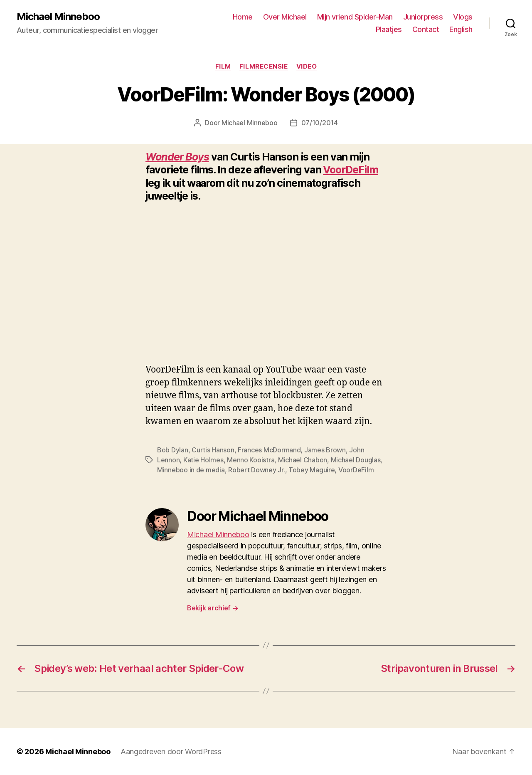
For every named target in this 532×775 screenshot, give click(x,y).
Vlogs (463, 17)
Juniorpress (423, 17)
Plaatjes (389, 29)
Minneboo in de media (191, 470)
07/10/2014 (320, 123)
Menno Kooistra (251, 460)
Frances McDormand (269, 450)
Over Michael (285, 17)
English (461, 29)
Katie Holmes (203, 460)
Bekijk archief (213, 608)
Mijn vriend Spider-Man (355, 17)
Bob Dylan (173, 450)
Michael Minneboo (58, 17)
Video (307, 67)
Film (223, 67)
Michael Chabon (303, 460)
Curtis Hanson (213, 450)
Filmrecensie (264, 67)
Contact (426, 29)
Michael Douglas (356, 460)
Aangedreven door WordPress (171, 752)
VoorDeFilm (351, 170)
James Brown (325, 450)
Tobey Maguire (312, 470)
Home (243, 17)
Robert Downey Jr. (256, 470)
